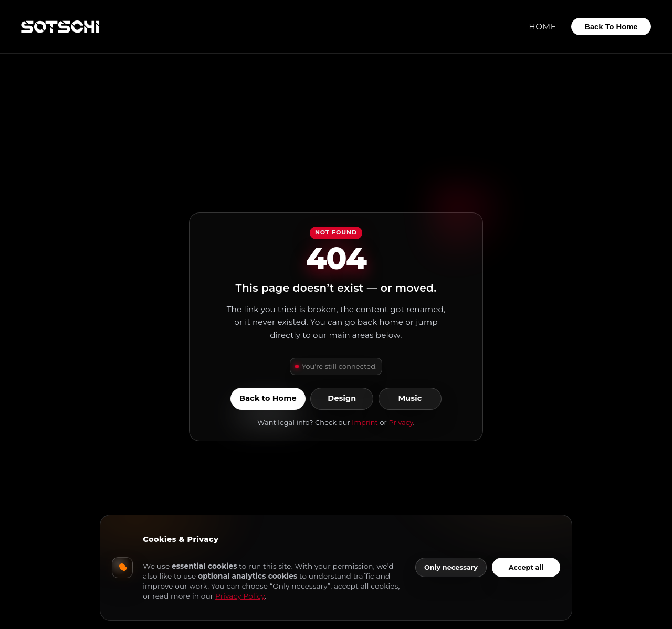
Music (410, 399)
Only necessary (451, 567)
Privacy (401, 423)
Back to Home (268, 399)
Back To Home (611, 27)
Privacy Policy (240, 596)
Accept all (526, 567)
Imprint (365, 423)
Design (342, 399)
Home (542, 27)
